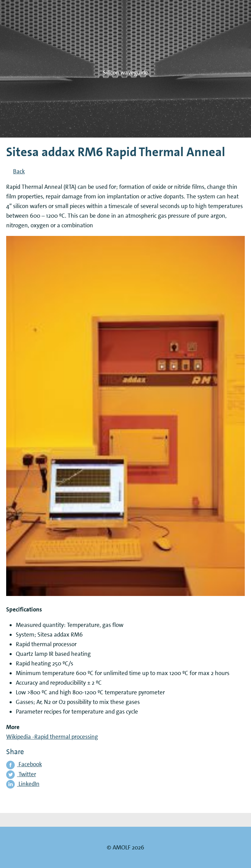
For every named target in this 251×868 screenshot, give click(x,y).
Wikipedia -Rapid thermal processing (52, 737)
